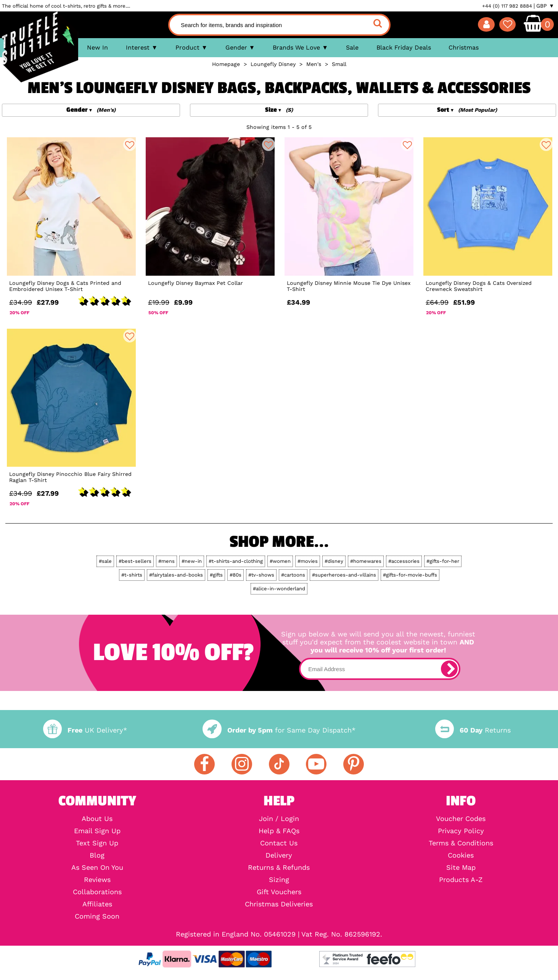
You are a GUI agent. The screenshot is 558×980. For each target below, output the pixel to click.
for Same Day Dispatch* (279, 730)
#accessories (404, 561)
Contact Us (279, 843)
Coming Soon (97, 916)
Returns (473, 730)
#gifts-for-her (443, 561)
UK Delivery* (85, 730)
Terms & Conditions (461, 843)
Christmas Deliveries (279, 904)
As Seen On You (97, 868)
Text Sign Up (97, 843)
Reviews (97, 880)
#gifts (216, 575)
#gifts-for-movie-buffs (410, 575)
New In (97, 47)
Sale (352, 47)
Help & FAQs (279, 831)
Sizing (279, 880)
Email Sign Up (97, 831)
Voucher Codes (461, 819)
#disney (334, 561)
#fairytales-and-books (176, 575)
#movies (308, 561)
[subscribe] (449, 669)
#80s (236, 575)
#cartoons (293, 575)
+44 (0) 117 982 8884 (507, 6)
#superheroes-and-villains (344, 575)
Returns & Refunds (279, 868)
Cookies (461, 855)
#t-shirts (132, 575)
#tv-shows (261, 575)
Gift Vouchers (279, 892)
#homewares (366, 561)
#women (280, 561)
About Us (97, 819)
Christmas (464, 47)
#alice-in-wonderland (279, 589)
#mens (166, 561)
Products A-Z (461, 880)
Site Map (461, 868)
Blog (97, 855)
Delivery (279, 855)
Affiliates (97, 904)
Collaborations (97, 892)
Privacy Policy (461, 831)
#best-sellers (135, 561)
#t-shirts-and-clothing (236, 561)
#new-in (192, 561)
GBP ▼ (545, 6)
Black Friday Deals (404, 47)
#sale (105, 561)
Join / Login (279, 819)
